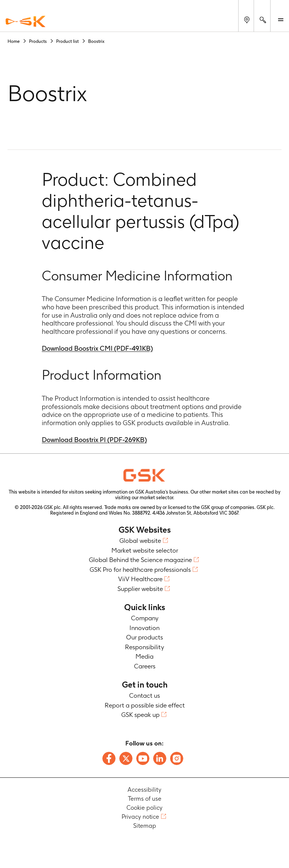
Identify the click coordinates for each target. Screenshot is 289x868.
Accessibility (144, 790)
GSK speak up (140, 715)
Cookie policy (144, 808)
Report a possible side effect (145, 705)
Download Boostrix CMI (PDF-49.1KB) (97, 348)
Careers (145, 666)
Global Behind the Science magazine (140, 560)
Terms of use (145, 799)
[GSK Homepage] (26, 22)
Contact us (144, 695)
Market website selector (145, 550)
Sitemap (145, 826)
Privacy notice (140, 817)
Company (145, 618)
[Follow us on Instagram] (177, 758)
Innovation (144, 628)
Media (144, 656)
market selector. (157, 498)
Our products (144, 637)
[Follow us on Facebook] (109, 758)
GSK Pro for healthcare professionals (140, 570)
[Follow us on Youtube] (143, 758)
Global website (140, 541)
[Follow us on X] (126, 758)
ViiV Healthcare (140, 579)
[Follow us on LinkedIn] (160, 758)
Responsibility (144, 647)
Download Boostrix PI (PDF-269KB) (94, 440)
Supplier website (140, 589)
